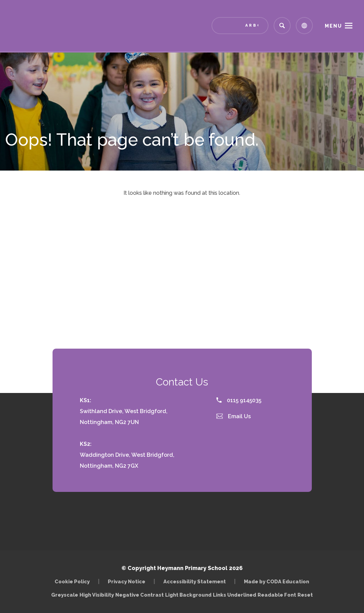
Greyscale (65, 595)
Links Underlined (235, 595)
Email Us (234, 416)
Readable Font (277, 595)
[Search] (282, 26)
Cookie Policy (72, 581)
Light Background (188, 595)
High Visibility (97, 595)
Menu (333, 26)
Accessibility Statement (195, 581)
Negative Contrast (140, 595)
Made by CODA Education (276, 581)
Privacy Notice (127, 581)
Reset (305, 595)
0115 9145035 (239, 400)
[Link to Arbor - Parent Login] (240, 26)
